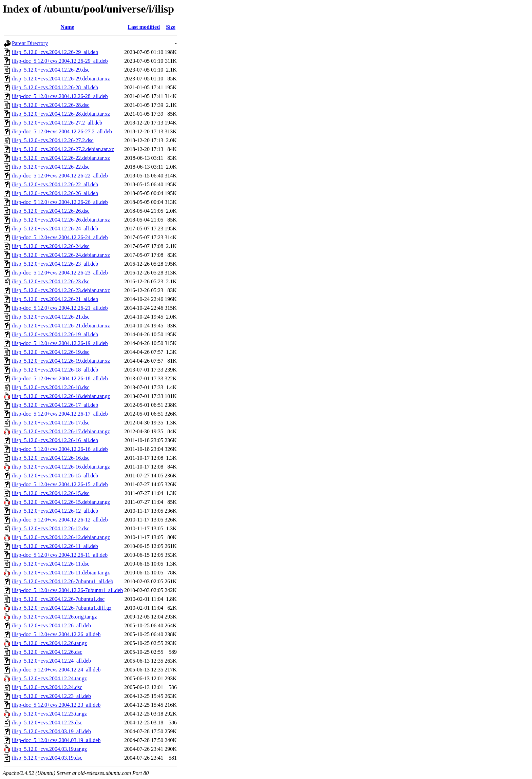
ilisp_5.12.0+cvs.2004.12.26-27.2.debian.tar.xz (63, 149)
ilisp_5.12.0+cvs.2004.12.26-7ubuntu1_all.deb (63, 581)
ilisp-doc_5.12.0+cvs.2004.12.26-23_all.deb (60, 273)
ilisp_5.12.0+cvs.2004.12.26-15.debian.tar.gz (61, 502)
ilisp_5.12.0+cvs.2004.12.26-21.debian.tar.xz (61, 326)
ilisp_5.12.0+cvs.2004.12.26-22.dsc (51, 167)
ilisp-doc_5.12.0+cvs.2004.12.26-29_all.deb (60, 61)
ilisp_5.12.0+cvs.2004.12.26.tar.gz (49, 643)
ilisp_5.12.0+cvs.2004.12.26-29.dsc (51, 70)
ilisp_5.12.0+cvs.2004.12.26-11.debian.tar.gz (61, 573)
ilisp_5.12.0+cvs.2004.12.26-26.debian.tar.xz (61, 220)
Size (171, 27)
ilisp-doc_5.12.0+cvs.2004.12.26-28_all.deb (60, 96)
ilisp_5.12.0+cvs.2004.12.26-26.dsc (51, 211)
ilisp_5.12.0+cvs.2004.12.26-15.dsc (51, 493)
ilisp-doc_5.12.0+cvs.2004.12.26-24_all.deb (60, 237)
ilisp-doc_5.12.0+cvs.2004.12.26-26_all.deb (60, 202)
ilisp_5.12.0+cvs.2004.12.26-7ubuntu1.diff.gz (62, 608)
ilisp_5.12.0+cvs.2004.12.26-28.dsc (51, 105)
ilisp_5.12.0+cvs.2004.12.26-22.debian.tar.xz (61, 158)
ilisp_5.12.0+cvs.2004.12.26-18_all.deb (55, 370)
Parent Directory (30, 43)
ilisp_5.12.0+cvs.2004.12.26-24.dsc (51, 246)
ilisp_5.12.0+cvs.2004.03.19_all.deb (51, 731)
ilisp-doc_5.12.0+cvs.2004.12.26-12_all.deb (60, 520)
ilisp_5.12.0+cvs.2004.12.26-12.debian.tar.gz (61, 537)
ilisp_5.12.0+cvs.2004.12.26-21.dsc (51, 317)
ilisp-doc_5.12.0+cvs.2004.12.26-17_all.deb (60, 414)
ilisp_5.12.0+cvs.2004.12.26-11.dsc (51, 564)
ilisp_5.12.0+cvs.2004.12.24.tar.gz (49, 678)
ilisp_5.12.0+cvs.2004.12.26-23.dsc (51, 281)
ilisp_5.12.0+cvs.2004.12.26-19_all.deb (55, 334)
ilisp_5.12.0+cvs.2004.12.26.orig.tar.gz (54, 617)
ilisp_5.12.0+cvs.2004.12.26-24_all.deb (55, 229)
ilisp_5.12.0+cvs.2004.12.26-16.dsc (51, 458)
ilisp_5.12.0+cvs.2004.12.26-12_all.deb (55, 511)
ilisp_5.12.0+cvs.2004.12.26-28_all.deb (55, 87)
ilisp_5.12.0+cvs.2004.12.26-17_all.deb (55, 405)
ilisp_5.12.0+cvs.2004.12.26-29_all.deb (55, 52)
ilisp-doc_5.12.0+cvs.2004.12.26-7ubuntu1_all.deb (67, 590)
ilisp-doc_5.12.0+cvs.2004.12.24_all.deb (56, 670)
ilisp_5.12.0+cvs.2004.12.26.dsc (47, 652)
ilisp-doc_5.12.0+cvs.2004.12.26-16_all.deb (60, 449)
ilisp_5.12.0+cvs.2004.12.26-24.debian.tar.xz (61, 255)
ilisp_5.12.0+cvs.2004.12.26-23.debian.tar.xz (61, 290)
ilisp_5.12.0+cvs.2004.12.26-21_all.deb (55, 299)
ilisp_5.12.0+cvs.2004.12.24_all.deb (51, 661)
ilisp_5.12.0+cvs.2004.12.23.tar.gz (49, 714)
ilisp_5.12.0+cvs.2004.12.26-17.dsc (51, 423)
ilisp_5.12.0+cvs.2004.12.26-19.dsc (51, 352)
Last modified (144, 27)
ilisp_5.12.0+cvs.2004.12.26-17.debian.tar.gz (61, 431)
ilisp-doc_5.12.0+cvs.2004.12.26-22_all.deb (60, 176)
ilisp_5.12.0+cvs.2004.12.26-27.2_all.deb (57, 123)
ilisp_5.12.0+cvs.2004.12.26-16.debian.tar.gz (61, 467)
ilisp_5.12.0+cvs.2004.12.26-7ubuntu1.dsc (58, 599)
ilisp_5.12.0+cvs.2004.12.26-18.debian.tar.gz (61, 396)
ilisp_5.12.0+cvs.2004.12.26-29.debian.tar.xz (61, 79)
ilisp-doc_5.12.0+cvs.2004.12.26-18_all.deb (60, 378)
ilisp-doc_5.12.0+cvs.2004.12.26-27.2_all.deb (62, 131)
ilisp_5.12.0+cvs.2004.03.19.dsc (47, 758)
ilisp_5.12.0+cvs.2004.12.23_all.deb (51, 696)
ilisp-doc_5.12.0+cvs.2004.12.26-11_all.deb (60, 555)
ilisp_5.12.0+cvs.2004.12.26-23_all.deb (55, 264)
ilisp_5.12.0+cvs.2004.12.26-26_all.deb (55, 193)
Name (68, 27)
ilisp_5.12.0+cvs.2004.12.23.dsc (47, 723)
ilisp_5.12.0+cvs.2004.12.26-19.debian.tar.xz (61, 361)
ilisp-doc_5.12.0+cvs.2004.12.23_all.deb (56, 705)
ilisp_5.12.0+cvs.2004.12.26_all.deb (51, 625)
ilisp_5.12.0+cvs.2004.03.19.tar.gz (49, 749)
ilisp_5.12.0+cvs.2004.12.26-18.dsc (51, 387)
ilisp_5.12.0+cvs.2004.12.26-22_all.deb (55, 184)
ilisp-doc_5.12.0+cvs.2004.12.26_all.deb (56, 634)
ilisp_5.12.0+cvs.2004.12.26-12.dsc (51, 528)
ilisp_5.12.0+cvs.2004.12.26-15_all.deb (55, 476)
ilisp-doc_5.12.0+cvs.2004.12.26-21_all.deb (60, 308)
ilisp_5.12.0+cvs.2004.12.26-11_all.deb (55, 546)
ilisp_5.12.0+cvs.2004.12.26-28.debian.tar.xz (61, 114)
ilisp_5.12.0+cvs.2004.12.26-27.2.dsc (53, 140)
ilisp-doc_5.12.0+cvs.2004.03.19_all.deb (56, 740)
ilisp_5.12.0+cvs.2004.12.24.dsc (47, 687)
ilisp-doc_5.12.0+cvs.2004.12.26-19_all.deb (60, 343)
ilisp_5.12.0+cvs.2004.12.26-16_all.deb (55, 440)
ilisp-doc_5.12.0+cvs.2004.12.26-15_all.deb (60, 484)
